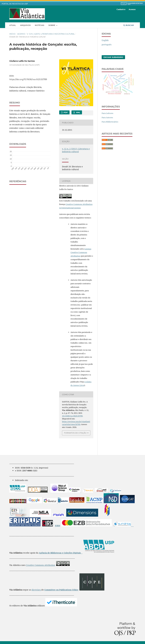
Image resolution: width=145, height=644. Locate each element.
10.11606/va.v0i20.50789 (72, 416)
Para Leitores (107, 113)
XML (78, 112)
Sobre (52, 25)
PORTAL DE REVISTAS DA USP (15, 4)
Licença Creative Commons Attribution (81, 252)
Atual (13, 25)
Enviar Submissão (113, 57)
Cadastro (121, 9)
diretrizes (36, 590)
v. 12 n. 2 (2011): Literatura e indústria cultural (51, 34)
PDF (65, 112)
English (105, 40)
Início (12, 34)
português (107, 45)
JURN (58, 526)
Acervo (21, 34)
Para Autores (107, 117)
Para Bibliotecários (110, 122)
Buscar (129, 25)
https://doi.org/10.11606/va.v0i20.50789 (28, 79)
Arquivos (25, 25)
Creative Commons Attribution (40, 565)
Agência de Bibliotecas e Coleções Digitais (60, 553)
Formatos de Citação (75, 433)
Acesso (132, 9)
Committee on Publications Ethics (61, 590)
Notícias (40, 25)
